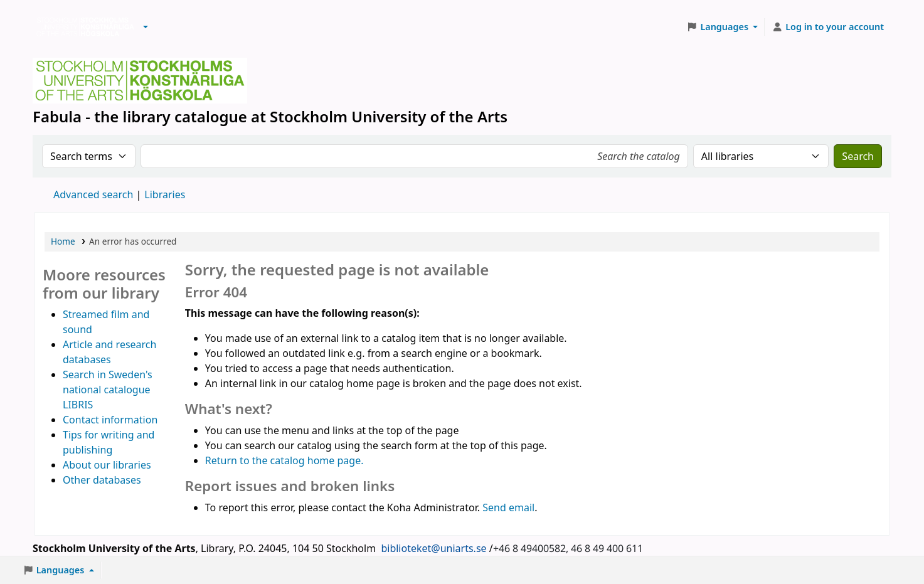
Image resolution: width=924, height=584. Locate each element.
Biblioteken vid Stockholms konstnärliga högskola (82, 27)
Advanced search (93, 194)
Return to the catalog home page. (284, 460)
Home (63, 241)
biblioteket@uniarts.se (433, 548)
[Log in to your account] (828, 27)
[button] (146, 27)
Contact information (110, 420)
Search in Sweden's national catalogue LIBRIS (108, 390)
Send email (508, 507)
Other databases (102, 480)
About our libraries (107, 465)
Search (858, 156)
